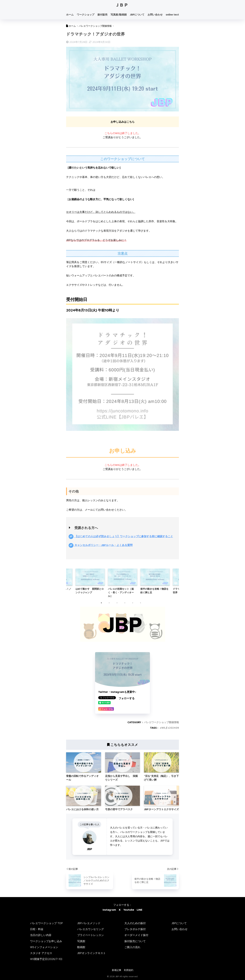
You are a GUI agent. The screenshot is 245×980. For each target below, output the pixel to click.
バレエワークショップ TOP (46, 923)
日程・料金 (37, 929)
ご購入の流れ (132, 947)
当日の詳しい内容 (41, 935)
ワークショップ (86, 15)
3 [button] (119, 605)
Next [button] (176, 583)
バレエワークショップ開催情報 (161, 722)
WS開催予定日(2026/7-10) (46, 959)
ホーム (70, 15)
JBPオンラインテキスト (91, 953)
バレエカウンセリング (91, 929)
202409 (174, 728)
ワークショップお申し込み (46, 941)
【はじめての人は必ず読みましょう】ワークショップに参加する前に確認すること (123, 536)
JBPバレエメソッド (89, 923)
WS (163, 728)
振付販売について (135, 941)
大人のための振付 (135, 923)
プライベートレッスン (91, 935)
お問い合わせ (155, 15)
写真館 (81, 941)
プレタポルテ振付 (135, 929)
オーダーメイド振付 (136, 935)
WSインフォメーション (44, 947)
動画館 (81, 947)
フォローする (127, 698)
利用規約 (129, 970)
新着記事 (117, 970)
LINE (140, 910)
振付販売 (102, 15)
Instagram (109, 910)
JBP (123, 5)
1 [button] (103, 605)
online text (172, 15)
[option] (123, 583)
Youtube (129, 910)
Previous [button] (69, 583)
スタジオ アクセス (41, 953)
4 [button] (126, 605)
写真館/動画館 (119, 15)
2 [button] (111, 605)
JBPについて (137, 15)
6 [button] (142, 605)
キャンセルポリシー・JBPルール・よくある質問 (103, 545)
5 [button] (134, 605)
